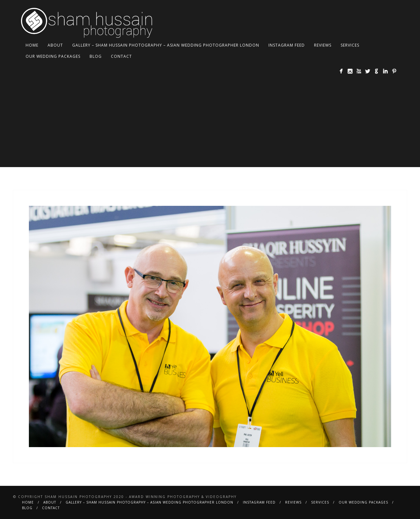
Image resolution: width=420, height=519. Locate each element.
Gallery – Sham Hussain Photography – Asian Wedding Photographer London (166, 45)
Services (350, 45)
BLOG (96, 56)
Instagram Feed (287, 45)
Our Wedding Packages (53, 56)
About (55, 45)
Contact (121, 56)
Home (32, 45)
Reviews (323, 45)
